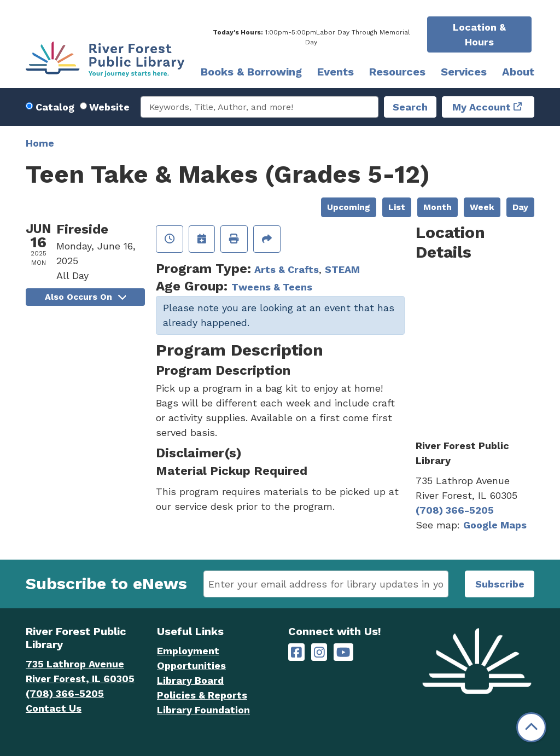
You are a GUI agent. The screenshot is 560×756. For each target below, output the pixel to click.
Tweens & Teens (272, 287)
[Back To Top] (531, 727)
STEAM (342, 269)
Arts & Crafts (287, 269)
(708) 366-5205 (455, 510)
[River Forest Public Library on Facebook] (296, 652)
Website (109, 107)
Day (520, 207)
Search (410, 107)
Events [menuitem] (336, 72)
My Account (482, 107)
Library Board (190, 680)
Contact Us (54, 708)
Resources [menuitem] (397, 72)
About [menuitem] (518, 72)
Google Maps (495, 525)
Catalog (55, 107)
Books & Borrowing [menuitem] (251, 72)
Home (40, 143)
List (397, 207)
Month (437, 207)
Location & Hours (479, 34)
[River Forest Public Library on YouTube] (343, 652)
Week (482, 207)
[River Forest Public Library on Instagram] (319, 652)
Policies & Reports (202, 695)
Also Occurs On (85, 297)
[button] (311, 37)
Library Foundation (203, 710)
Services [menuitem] (464, 72)
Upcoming (349, 207)
